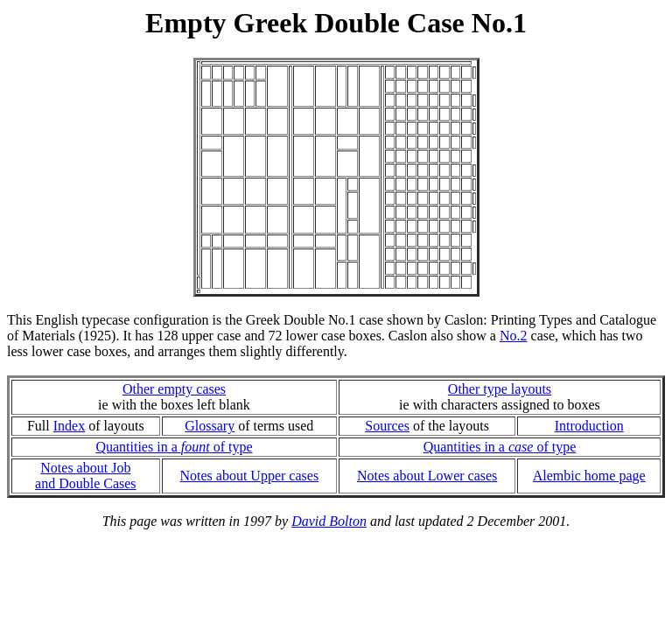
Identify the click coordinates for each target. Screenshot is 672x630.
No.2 (514, 336)
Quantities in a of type (174, 447)
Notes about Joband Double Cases (86, 476)
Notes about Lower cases (427, 476)
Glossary (210, 426)
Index (69, 426)
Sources (387, 426)
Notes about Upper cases (249, 476)
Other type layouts (500, 389)
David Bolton (329, 521)
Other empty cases (174, 389)
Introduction (589, 426)
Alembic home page (589, 476)
